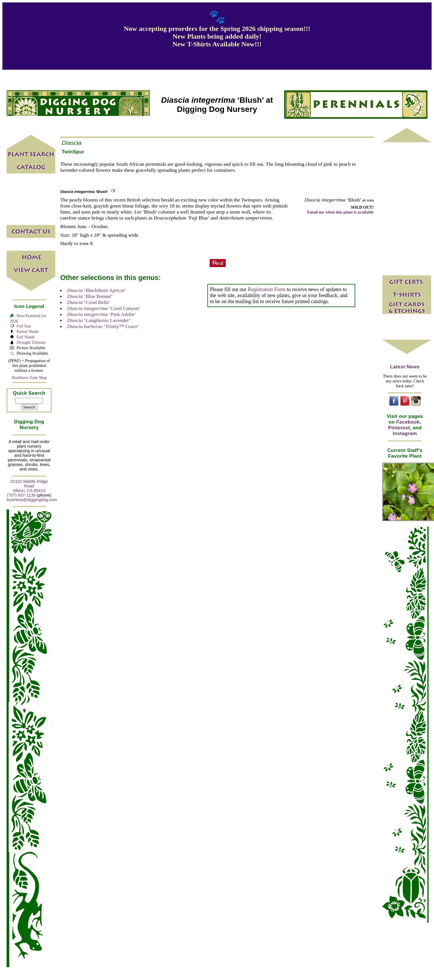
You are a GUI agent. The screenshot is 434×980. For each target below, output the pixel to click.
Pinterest (399, 428)
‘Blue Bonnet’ (90, 296)
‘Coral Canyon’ (104, 308)
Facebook (408, 422)
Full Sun (24, 326)
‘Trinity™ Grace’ (103, 326)
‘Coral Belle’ (89, 302)
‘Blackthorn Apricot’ (97, 290)
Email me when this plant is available (340, 212)
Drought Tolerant (31, 342)
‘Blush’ (84, 192)
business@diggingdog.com (32, 500)
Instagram (405, 433)
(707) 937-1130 (21, 495)
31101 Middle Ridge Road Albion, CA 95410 (29, 486)
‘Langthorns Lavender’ (99, 320)
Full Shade (26, 337)
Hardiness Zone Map (29, 378)
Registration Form (267, 289)
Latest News (405, 367)
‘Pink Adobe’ (102, 314)
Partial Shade (28, 331)
